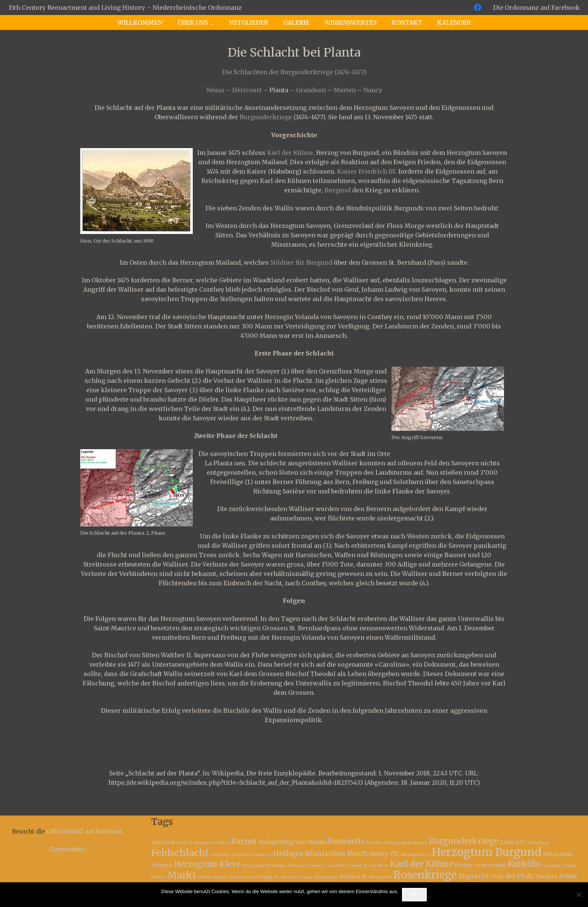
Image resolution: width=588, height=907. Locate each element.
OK (415, 894)
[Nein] (579, 895)
